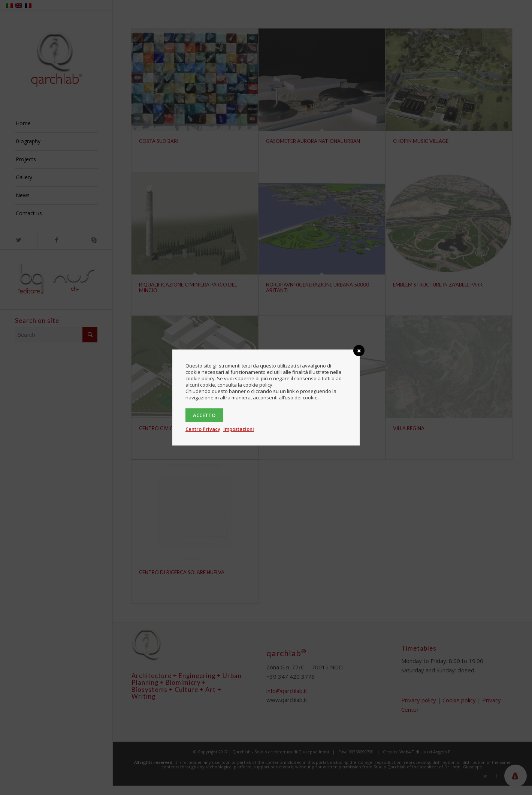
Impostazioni (239, 429)
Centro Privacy (203, 429)
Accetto (204, 415)
